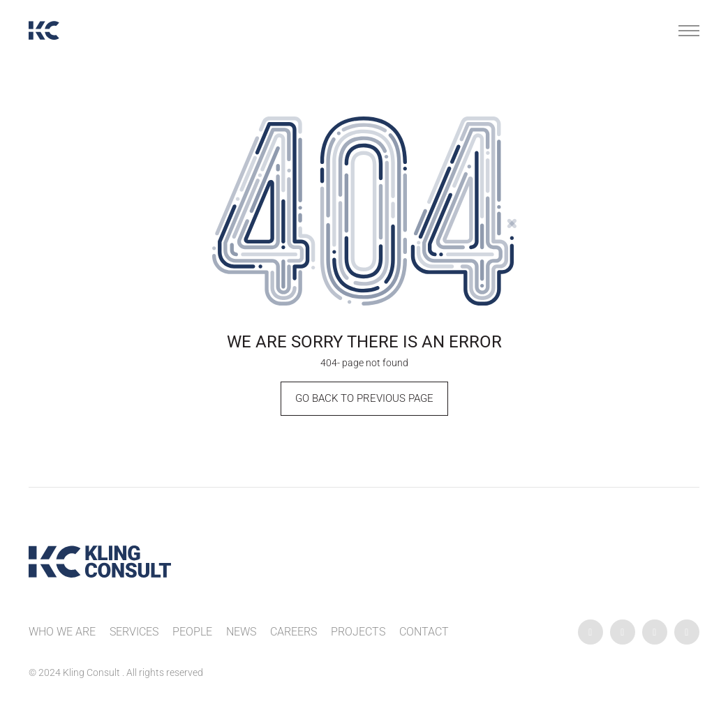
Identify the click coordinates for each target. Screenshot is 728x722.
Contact (424, 632)
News (241, 632)
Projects (358, 632)
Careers (294, 632)
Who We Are (62, 632)
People (192, 632)
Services (134, 632)
